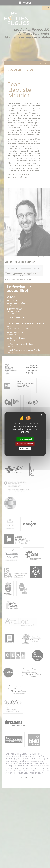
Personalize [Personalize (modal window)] (25, 449)
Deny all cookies (25, 444)
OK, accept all (25, 439)
